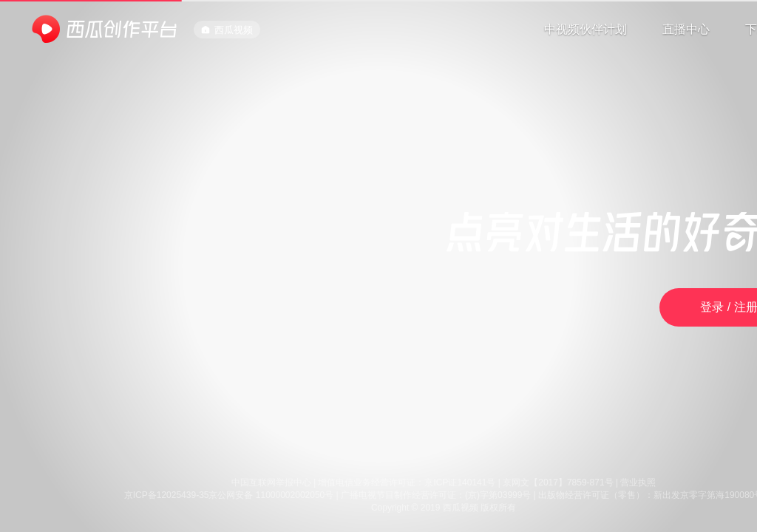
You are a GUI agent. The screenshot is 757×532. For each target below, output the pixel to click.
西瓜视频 (227, 30)
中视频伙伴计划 (585, 29)
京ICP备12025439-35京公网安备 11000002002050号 (229, 495)
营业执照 (638, 482)
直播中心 (686, 29)
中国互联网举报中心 (271, 482)
